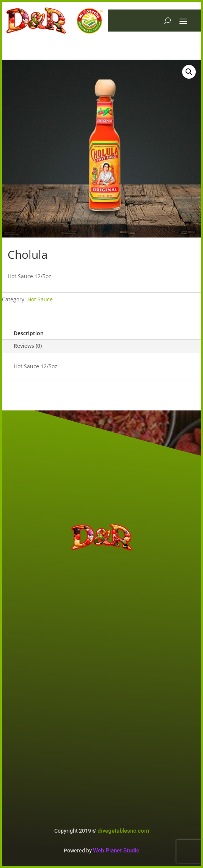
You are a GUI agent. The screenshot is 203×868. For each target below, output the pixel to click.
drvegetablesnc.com (123, 831)
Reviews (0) (28, 346)
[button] (189, 72)
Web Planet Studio (116, 851)
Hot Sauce (40, 299)
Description (29, 333)
